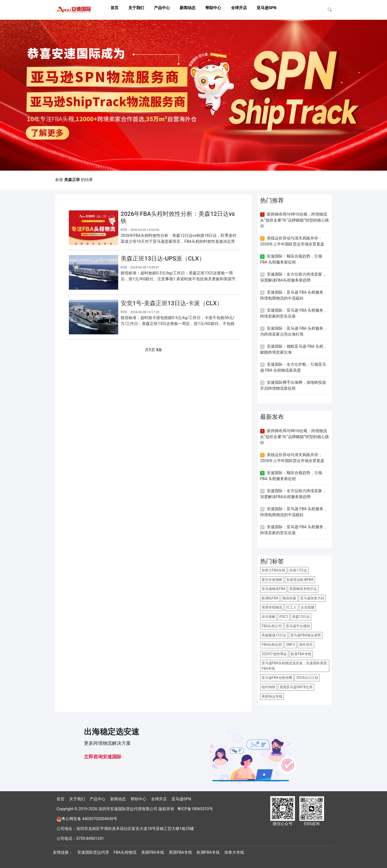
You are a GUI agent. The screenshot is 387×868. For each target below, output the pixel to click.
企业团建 (308, 607)
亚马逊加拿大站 (312, 598)
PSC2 (284, 617)
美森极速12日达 (274, 635)
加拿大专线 (234, 852)
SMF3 (290, 645)
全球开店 (239, 8)
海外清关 (306, 645)
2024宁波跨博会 (274, 654)
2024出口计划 (307, 678)
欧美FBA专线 (301, 654)
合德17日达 (298, 570)
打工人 (291, 607)
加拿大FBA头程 (273, 570)
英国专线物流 (272, 607)
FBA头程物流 (125, 852)
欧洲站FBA (270, 598)
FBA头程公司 (272, 626)
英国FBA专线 (180, 852)
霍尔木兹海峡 (272, 580)
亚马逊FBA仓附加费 (277, 678)
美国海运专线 (272, 696)
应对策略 (269, 617)
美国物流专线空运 (303, 589)
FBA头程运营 (272, 645)
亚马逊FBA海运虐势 (306, 635)
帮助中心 (213, 8)
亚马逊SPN (266, 8)
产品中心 (162, 8)
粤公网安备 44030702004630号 (89, 819)
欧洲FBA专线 (208, 852)
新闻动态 (188, 8)
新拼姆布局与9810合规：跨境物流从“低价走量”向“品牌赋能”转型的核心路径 (295, 220)
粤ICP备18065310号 (195, 809)
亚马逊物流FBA (273, 589)
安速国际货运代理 (93, 852)
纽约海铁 (269, 687)
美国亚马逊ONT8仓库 (296, 687)
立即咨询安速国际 (103, 757)
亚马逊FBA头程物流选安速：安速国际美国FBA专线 (294, 666)
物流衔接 (289, 598)
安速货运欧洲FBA (300, 580)
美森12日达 (301, 617)
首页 (115, 8)
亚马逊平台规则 (298, 626)
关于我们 (136, 8)
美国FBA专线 (153, 852)
